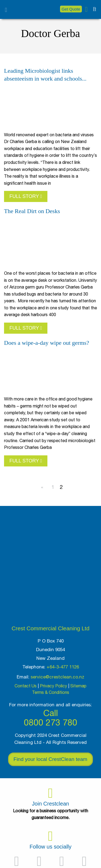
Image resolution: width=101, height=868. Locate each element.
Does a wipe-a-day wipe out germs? (47, 343)
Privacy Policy (53, 686)
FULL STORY (26, 196)
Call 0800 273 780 (51, 718)
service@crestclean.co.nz (58, 677)
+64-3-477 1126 (63, 667)
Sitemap (78, 686)
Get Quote (71, 9)
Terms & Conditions (51, 692)
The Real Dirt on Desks (32, 211)
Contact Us (26, 686)
